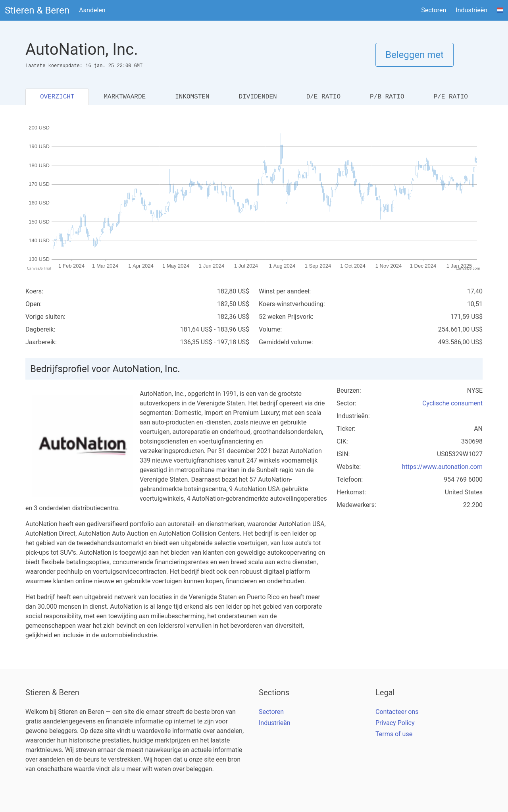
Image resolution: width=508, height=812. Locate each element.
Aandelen (92, 10)
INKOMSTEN (192, 97)
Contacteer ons (397, 712)
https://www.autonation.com (442, 467)
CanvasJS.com (468, 268)
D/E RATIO (323, 97)
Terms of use (394, 734)
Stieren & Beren (37, 10)
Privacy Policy (395, 723)
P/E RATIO (451, 97)
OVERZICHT (57, 97)
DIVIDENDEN (258, 97)
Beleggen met (415, 55)
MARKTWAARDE (125, 97)
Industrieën (471, 10)
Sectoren (434, 10)
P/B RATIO (387, 97)
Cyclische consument (452, 403)
